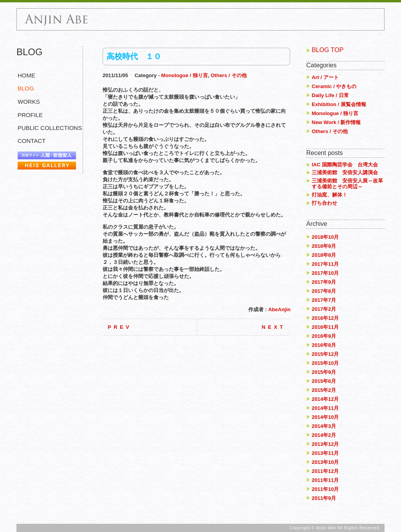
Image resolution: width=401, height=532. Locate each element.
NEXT (274, 327)
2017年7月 (324, 300)
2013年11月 (325, 453)
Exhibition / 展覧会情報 (339, 104)
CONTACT (32, 141)
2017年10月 (325, 273)
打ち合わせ (324, 203)
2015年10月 (325, 363)
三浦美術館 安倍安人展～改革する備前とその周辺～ (347, 184)
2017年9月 (324, 282)
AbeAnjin (279, 309)
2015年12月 (325, 354)
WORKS (29, 102)
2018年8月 (324, 255)
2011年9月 (324, 498)
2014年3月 (324, 426)
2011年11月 (325, 480)
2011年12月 (325, 471)
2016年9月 (324, 336)
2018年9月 (324, 246)
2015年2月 (324, 390)
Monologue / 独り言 (185, 75)
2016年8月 (324, 345)
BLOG (26, 88)
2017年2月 (324, 309)
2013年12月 (325, 444)
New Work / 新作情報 (336, 122)
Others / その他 (229, 75)
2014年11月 (325, 408)
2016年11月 (325, 327)
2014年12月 (325, 399)
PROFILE (30, 115)
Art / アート (325, 77)
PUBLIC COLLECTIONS (50, 128)
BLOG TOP (328, 50)
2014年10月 (325, 417)
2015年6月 (324, 381)
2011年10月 (325, 489)
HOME (26, 75)
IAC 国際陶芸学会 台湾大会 (345, 165)
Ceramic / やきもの (334, 86)
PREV (120, 327)
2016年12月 (325, 318)
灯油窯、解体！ (330, 195)
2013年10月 (325, 462)
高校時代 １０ (134, 56)
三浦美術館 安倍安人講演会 (345, 172)
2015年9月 (324, 372)
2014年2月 (324, 435)
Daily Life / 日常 (330, 95)
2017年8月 (324, 291)
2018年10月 (325, 237)
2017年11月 (325, 264)
